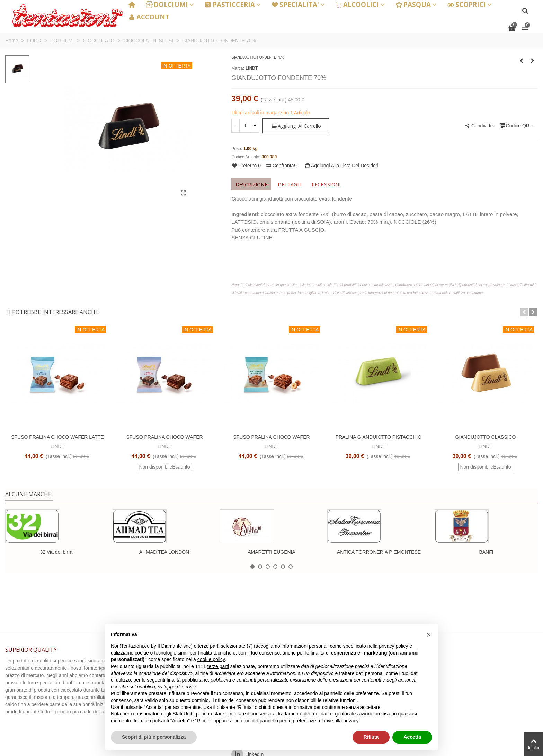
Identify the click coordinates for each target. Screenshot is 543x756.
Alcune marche (28, 494)
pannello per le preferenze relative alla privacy (309, 721)
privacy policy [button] (393, 646)
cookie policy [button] (211, 659)
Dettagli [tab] (290, 184)
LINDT (252, 68)
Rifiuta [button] (371, 737)
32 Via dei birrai (57, 552)
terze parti (218, 666)
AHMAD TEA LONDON (164, 552)
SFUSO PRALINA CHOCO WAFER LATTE (57, 437)
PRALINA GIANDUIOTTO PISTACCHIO (379, 437)
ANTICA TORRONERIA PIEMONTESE (379, 552)
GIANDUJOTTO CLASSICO (486, 437)
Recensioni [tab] (326, 184)
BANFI (486, 552)
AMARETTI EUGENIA (271, 552)
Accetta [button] (412, 737)
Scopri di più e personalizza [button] (154, 737)
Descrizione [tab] (251, 184)
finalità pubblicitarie (187, 680)
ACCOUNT (149, 17)
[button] (524, 312)
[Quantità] (245, 126)
